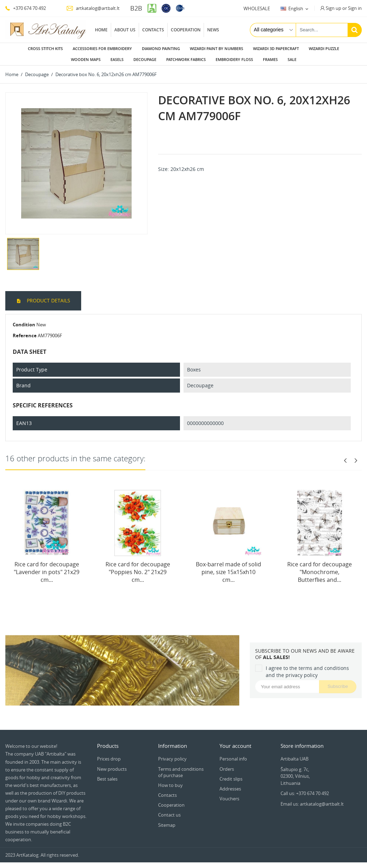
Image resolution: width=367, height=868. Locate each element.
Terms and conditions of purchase (181, 772)
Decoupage (145, 59)
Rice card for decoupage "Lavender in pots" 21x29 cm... (47, 572)
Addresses (230, 789)
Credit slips (231, 779)
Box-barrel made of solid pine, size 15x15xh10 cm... (228, 572)
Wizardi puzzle (324, 48)
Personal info (233, 759)
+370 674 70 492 (26, 8)
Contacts (153, 30)
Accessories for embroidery (102, 48)
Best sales (107, 779)
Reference (25, 335)
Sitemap (167, 825)
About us (125, 30)
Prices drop (109, 759)
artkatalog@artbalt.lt (93, 8)
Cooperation (186, 30)
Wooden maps (86, 59)
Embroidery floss (234, 59)
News (213, 30)
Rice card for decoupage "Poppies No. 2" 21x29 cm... (138, 572)
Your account (235, 746)
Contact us (169, 815)
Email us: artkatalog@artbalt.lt (312, 804)
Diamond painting (161, 48)
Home (101, 30)
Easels (117, 59)
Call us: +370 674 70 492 (305, 793)
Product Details (48, 300)
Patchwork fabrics (186, 59)
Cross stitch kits (45, 48)
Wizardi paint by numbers (216, 48)
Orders (227, 769)
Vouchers (229, 799)
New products (112, 769)
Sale (292, 59)
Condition (24, 325)
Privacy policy (172, 759)
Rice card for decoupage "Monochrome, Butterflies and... (320, 572)
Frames (270, 59)
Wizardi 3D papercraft (276, 48)
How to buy (170, 785)
